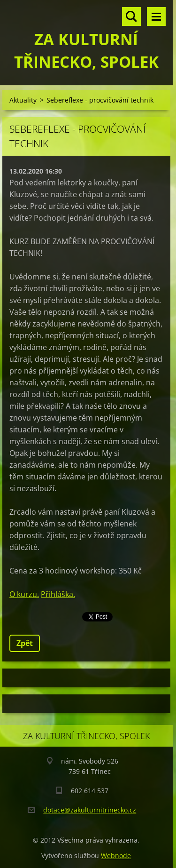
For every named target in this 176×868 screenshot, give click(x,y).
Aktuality (23, 100)
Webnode (116, 856)
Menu (156, 16)
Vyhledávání (131, 16)
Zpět (25, 643)
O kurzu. (24, 594)
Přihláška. (58, 594)
